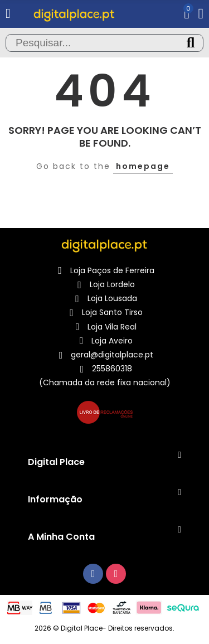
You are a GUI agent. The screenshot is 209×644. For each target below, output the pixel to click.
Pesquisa (191, 43)
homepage (143, 166)
